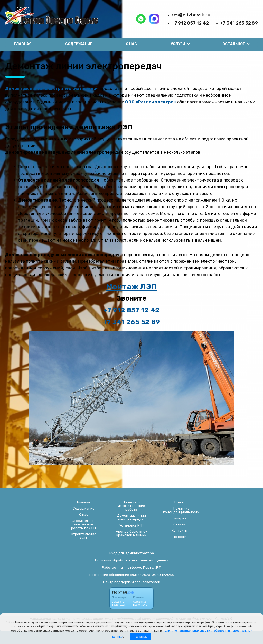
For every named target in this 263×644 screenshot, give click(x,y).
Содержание (79, 44)
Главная (23, 44)
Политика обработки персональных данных (132, 560)
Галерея (179, 518)
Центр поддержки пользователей (132, 582)
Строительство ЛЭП (84, 536)
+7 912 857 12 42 (190, 23)
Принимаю (140, 637)
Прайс (180, 502)
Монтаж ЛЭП (132, 287)
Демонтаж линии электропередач (131, 518)
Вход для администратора (132, 553)
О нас (131, 44)
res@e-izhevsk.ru (191, 15)
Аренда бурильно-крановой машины (131, 533)
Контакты (180, 531)
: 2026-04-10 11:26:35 (157, 575)
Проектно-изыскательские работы (131, 506)
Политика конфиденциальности (181, 510)
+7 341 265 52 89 (239, 23)
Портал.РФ (152, 568)
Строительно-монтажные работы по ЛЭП (83, 524)
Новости (180, 537)
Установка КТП (131, 525)
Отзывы (180, 524)
